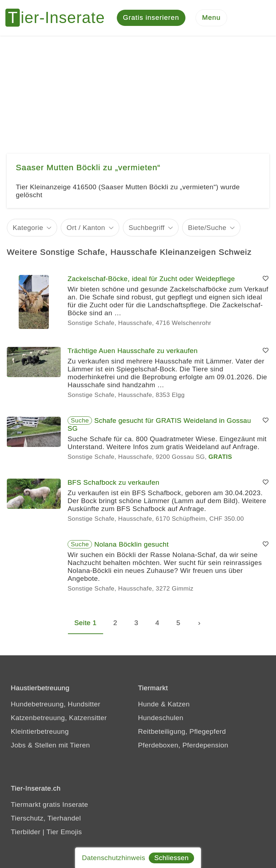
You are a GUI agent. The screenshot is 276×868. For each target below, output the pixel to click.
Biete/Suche (207, 228)
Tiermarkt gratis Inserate (49, 805)
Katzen (179, 704)
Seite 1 (86, 623)
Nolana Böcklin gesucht (131, 545)
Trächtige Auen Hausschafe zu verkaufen (133, 351)
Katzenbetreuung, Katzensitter (59, 718)
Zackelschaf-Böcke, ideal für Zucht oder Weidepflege (151, 279)
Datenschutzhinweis (114, 858)
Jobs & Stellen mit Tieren (50, 745)
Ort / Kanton (86, 228)
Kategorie (28, 228)
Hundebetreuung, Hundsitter (56, 704)
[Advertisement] (138, 90)
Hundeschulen (161, 718)
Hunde (148, 704)
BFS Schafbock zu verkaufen (113, 483)
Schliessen (171, 858)
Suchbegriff (147, 228)
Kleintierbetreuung (40, 732)
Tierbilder (26, 832)
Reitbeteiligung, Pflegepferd (182, 732)
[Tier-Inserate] (59, 18)
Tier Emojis (64, 832)
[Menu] (211, 18)
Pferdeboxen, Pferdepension (183, 745)
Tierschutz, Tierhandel (46, 819)
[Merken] (266, 279)
